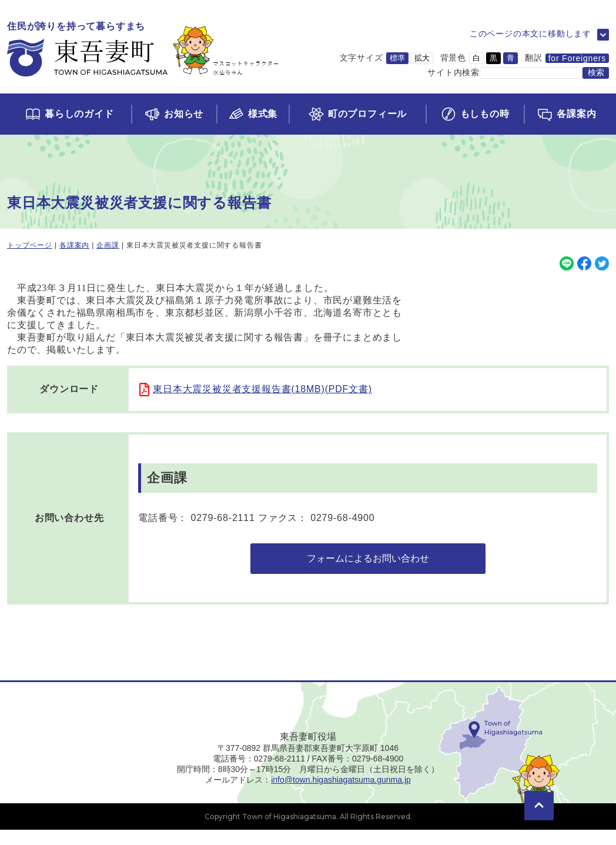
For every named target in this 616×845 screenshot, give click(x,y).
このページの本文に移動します (530, 34)
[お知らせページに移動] (174, 114)
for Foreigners (577, 58)
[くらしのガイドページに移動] (69, 114)
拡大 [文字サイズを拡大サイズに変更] (422, 58)
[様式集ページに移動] (253, 114)
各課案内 (74, 245)
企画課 (108, 245)
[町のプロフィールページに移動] (357, 114)
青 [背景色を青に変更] (510, 58)
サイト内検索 (453, 72)
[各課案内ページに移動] (566, 114)
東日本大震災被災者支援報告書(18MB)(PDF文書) (262, 389)
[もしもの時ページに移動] (475, 114)
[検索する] (596, 73)
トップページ (30, 245)
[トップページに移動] (143, 50)
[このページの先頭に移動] (539, 804)
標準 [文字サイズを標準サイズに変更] (397, 58)
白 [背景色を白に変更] (476, 58)
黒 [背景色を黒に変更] (493, 58)
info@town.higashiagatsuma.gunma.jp (341, 795)
